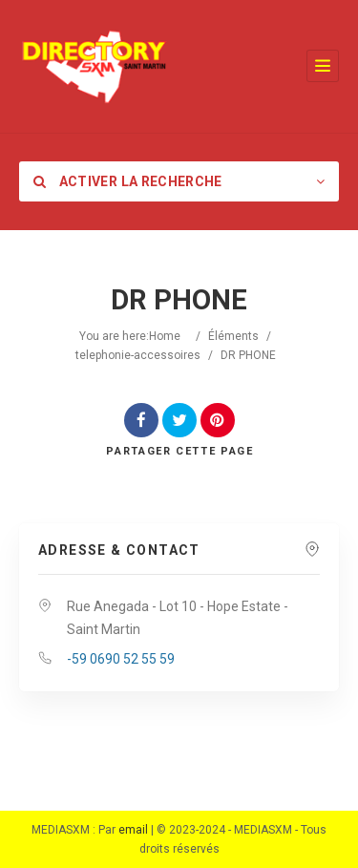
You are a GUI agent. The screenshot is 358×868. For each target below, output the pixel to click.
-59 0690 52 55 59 (121, 659)
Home (165, 336)
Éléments (233, 336)
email (133, 830)
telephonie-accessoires (138, 355)
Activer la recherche (128, 181)
